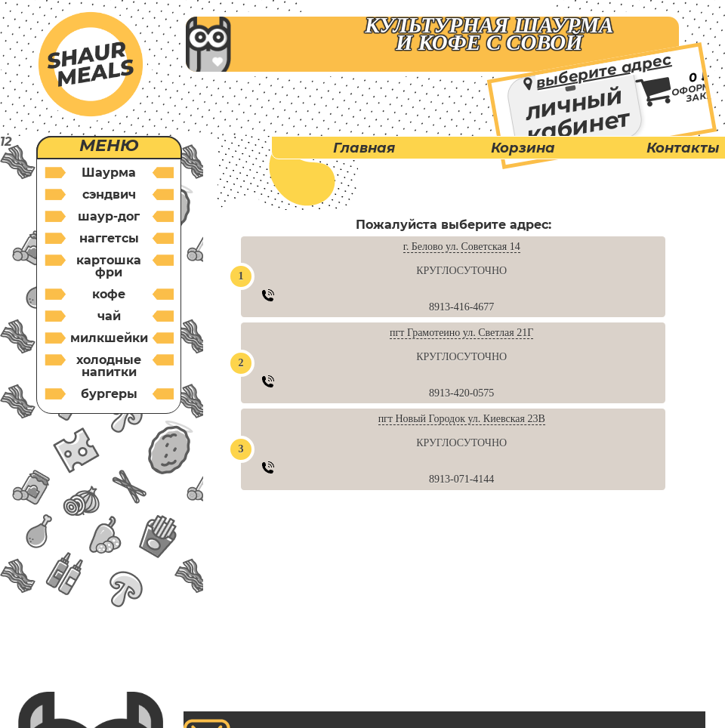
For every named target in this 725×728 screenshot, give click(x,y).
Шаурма (109, 173)
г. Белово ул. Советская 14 (462, 247)
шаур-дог (109, 216)
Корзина (523, 148)
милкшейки (109, 338)
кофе (109, 294)
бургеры (109, 394)
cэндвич (109, 194)
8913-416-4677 (461, 307)
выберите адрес (603, 71)
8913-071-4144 (461, 479)
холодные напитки (109, 366)
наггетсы (109, 238)
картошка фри (109, 266)
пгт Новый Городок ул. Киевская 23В (462, 419)
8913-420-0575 (461, 393)
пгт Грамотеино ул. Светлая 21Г (461, 333)
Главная (364, 148)
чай (109, 316)
